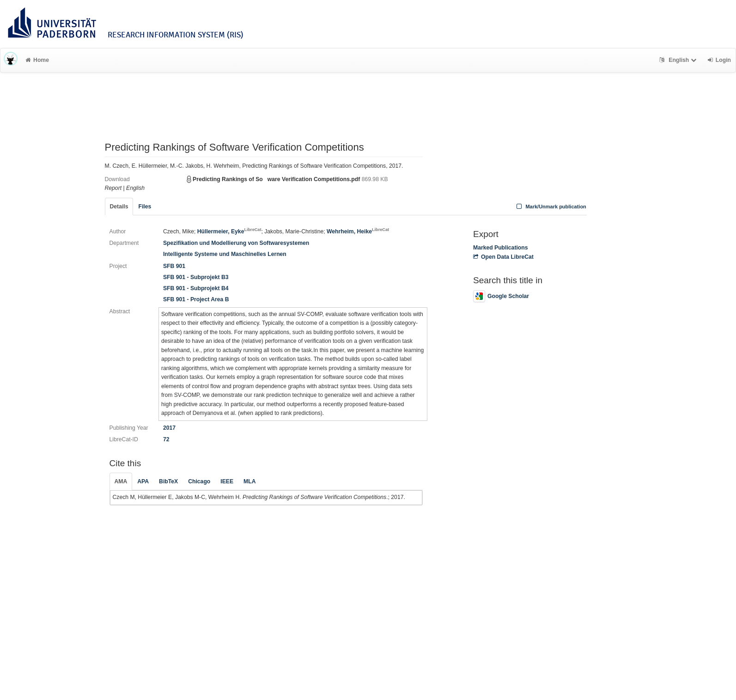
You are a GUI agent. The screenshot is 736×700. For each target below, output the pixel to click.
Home (37, 60)
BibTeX (168, 481)
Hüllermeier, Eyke (229, 231)
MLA (249, 481)
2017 (169, 428)
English (679, 60)
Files (145, 207)
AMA (121, 481)
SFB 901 (174, 266)
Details (119, 207)
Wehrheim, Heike (358, 231)
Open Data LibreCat (503, 257)
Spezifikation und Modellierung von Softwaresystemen (236, 243)
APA (143, 481)
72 (166, 439)
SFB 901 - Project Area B (196, 299)
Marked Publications (501, 248)
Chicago (199, 481)
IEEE (227, 481)
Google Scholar (501, 296)
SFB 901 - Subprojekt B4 (196, 288)
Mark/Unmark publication (550, 207)
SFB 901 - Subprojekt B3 (196, 277)
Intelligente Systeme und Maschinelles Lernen (225, 254)
